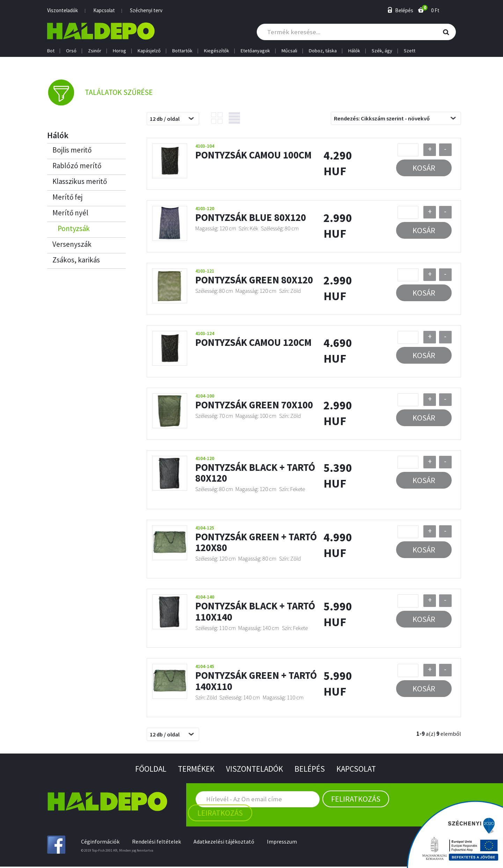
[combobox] (173, 120)
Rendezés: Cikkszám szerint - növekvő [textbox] (382, 120)
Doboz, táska (323, 51)
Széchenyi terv (146, 10)
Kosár (424, 169)
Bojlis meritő (72, 151)
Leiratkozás (220, 814)
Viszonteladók (63, 10)
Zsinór (95, 51)
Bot (51, 51)
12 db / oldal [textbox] (165, 120)
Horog (119, 51)
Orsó (71, 51)
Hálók (354, 51)
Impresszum (284, 843)
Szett (410, 51)
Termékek (194, 770)
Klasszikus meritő (80, 183)
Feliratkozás (356, 800)
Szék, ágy (382, 51)
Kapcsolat (104, 10)
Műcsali (289, 51)
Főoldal (147, 770)
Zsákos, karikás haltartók (76, 263)
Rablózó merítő (77, 167)
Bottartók (182, 51)
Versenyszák (72, 246)
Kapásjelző (149, 51)
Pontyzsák (74, 230)
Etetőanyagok (255, 51)
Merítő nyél (70, 214)
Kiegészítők (217, 51)
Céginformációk (100, 843)
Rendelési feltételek (157, 843)
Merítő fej (67, 198)
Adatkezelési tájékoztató (225, 843)
